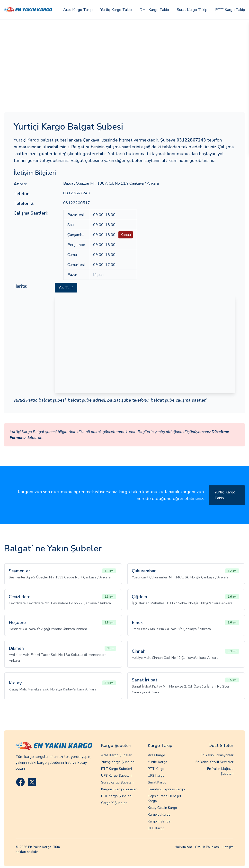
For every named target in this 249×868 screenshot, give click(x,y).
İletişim (228, 847)
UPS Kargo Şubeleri (116, 776)
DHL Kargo (156, 828)
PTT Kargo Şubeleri (116, 769)
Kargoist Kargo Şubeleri (119, 789)
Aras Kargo (156, 755)
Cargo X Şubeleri (114, 803)
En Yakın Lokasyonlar (217, 755)
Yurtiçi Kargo (158, 762)
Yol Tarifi (66, 288)
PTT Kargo (156, 769)
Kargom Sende (159, 821)
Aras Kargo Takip (78, 10)
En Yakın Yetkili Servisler (214, 762)
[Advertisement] (124, 56)
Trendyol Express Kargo (166, 789)
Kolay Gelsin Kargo (162, 808)
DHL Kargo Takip (154, 10)
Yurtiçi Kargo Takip (116, 10)
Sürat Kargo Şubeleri (117, 782)
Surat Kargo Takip (192, 10)
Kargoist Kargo (159, 815)
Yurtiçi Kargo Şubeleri (118, 762)
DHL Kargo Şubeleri (116, 796)
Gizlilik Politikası (207, 847)
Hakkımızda (183, 847)
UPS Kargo (156, 776)
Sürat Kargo (157, 782)
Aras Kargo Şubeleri (117, 755)
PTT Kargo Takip (230, 10)
